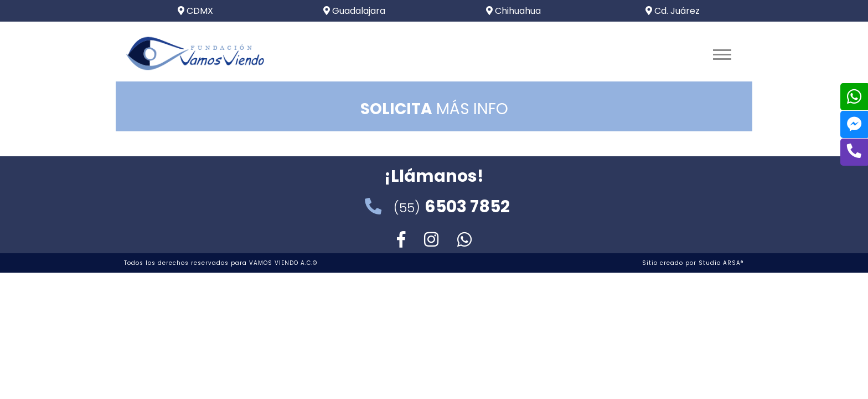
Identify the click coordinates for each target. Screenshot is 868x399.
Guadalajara (354, 11)
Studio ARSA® (721, 263)
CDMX (195, 11)
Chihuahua (513, 11)
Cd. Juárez (673, 11)
